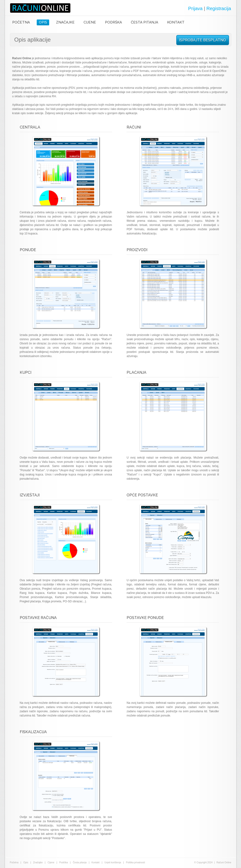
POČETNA (21, 22)
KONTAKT (176, 22)
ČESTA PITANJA (145, 22)
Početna (14, 862)
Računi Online (40, 8)
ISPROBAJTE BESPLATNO (203, 40)
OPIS (43, 22)
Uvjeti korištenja (113, 862)
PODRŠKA (113, 22)
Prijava (195, 8)
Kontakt (96, 862)
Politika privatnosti (135, 862)
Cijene (51, 862)
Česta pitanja (80, 862)
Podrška (64, 862)
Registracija (219, 8)
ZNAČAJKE (65, 22)
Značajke (38, 862)
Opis (26, 862)
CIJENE (90, 22)
